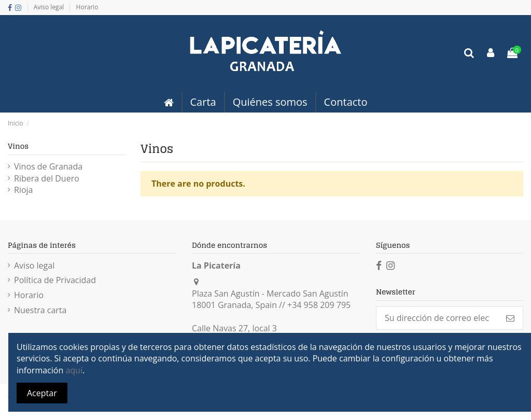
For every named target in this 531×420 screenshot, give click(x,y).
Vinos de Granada (48, 166)
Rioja (23, 190)
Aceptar (42, 393)
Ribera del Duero (47, 178)
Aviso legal (50, 7)
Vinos (18, 146)
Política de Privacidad (55, 280)
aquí (74, 370)
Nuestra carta (40, 310)
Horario (87, 7)
